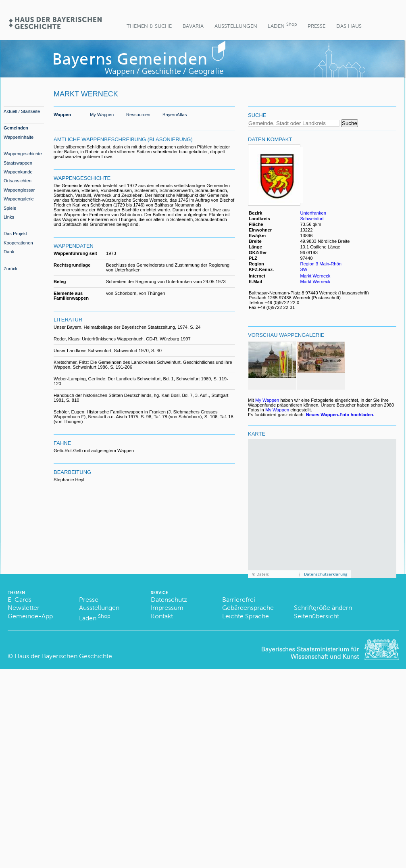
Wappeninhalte (19, 137)
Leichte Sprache (246, 616)
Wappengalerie (19, 199)
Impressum (167, 608)
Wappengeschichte (23, 154)
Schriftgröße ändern (323, 608)
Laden (282, 25)
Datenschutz (169, 600)
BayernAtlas (175, 115)
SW (304, 269)
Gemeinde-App (30, 616)
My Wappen (102, 115)
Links (9, 217)
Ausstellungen (236, 26)
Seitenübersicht (316, 616)
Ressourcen (138, 115)
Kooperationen (18, 243)
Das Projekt (15, 234)
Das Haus (349, 26)
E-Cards (20, 600)
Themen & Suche (149, 26)
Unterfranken (313, 213)
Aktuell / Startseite (22, 111)
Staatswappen (18, 163)
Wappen (62, 115)
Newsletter (24, 608)
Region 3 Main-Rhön (321, 264)
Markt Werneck (315, 276)
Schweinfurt (312, 219)
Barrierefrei (239, 600)
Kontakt (162, 616)
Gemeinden (16, 128)
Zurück (10, 269)
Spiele (10, 208)
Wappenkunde (18, 172)
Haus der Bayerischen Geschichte (63, 656)
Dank (9, 252)
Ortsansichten (18, 181)
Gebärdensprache (248, 608)
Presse (316, 26)
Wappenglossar (19, 190)
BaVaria (193, 26)
